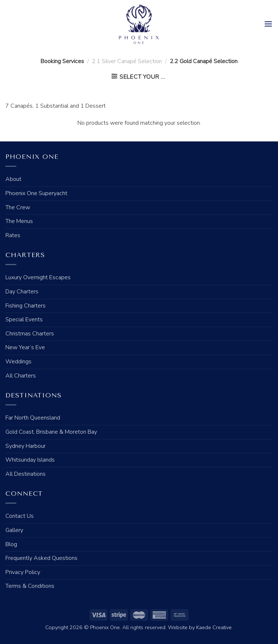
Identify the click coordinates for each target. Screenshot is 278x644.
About (13, 179)
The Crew (18, 207)
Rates (13, 235)
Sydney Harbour (26, 446)
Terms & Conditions (30, 586)
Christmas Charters (30, 334)
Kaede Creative (214, 627)
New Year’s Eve (25, 347)
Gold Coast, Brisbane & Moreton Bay (51, 432)
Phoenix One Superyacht (36, 193)
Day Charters (22, 292)
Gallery (14, 530)
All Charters (21, 376)
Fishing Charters (26, 306)
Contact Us (20, 516)
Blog (11, 544)
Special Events (24, 319)
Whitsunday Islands (30, 460)
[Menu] (268, 24)
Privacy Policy (23, 572)
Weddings (18, 362)
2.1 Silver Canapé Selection (127, 61)
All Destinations (26, 474)
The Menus (19, 221)
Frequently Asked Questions (41, 558)
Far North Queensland (33, 418)
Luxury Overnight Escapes (38, 277)
